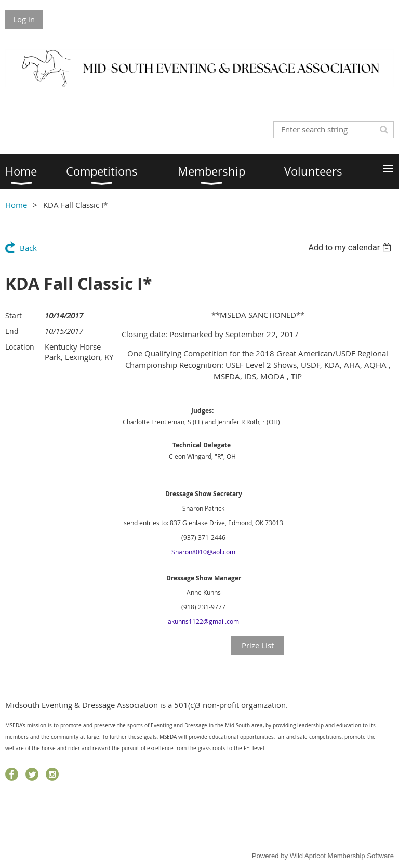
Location (20, 347)
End (12, 331)
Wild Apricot (308, 856)
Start (14, 316)
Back (28, 248)
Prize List (258, 645)
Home (16, 205)
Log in (24, 19)
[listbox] (351, 248)
